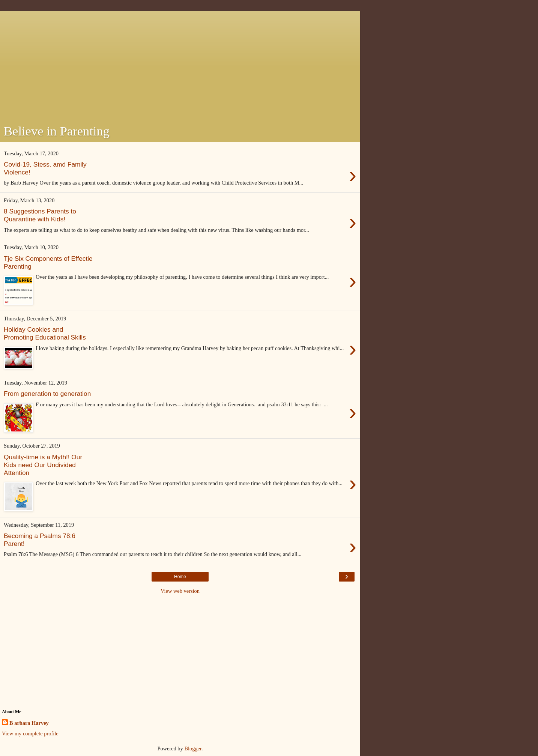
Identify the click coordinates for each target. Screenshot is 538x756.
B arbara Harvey (29, 723)
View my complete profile (30, 733)
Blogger (193, 748)
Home (180, 577)
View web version (180, 591)
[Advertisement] (180, 64)
